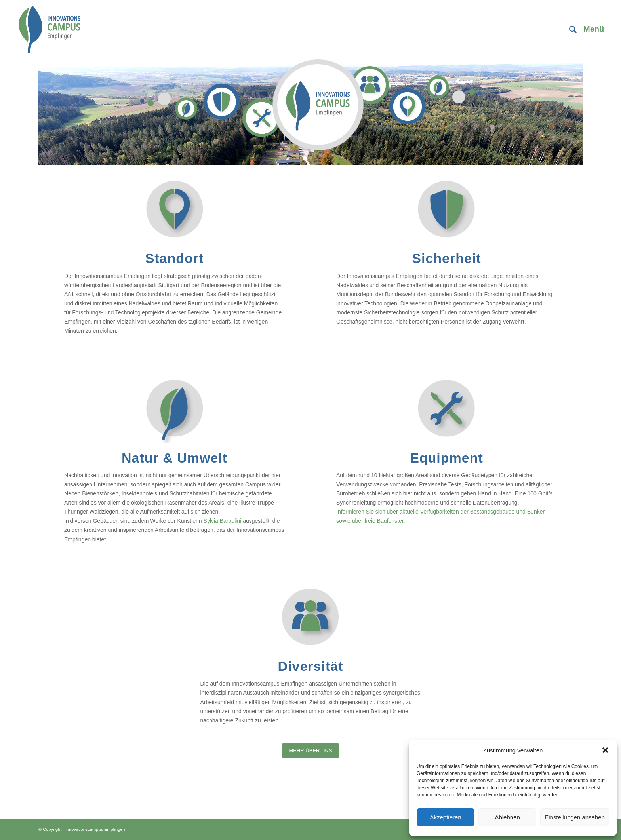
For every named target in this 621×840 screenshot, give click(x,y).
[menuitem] (573, 30)
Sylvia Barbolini (223, 521)
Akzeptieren (445, 817)
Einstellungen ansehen (575, 817)
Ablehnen (507, 817)
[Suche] (573, 30)
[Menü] (591, 30)
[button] (605, 750)
